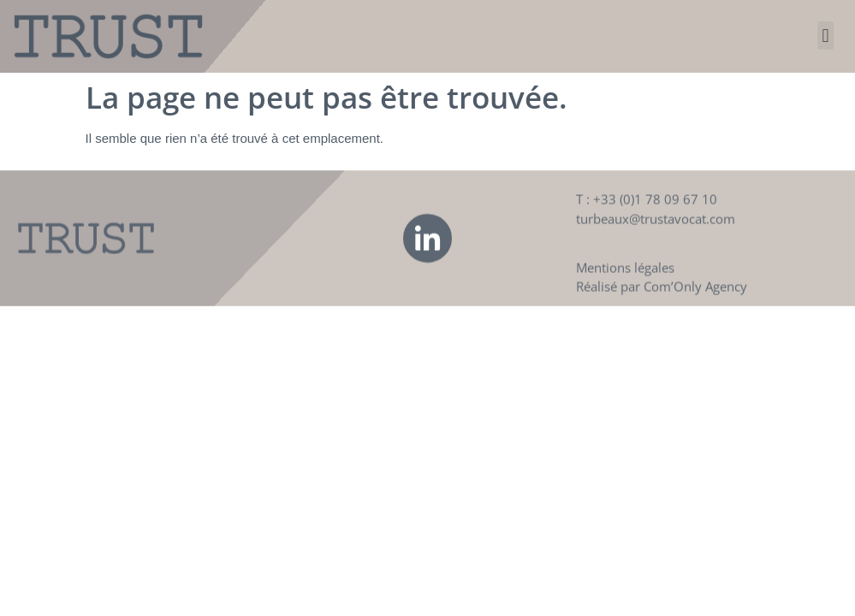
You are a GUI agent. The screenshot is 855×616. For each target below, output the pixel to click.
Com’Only (673, 295)
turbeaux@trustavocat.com (656, 227)
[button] (825, 36)
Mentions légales (625, 275)
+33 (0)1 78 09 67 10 (655, 208)
